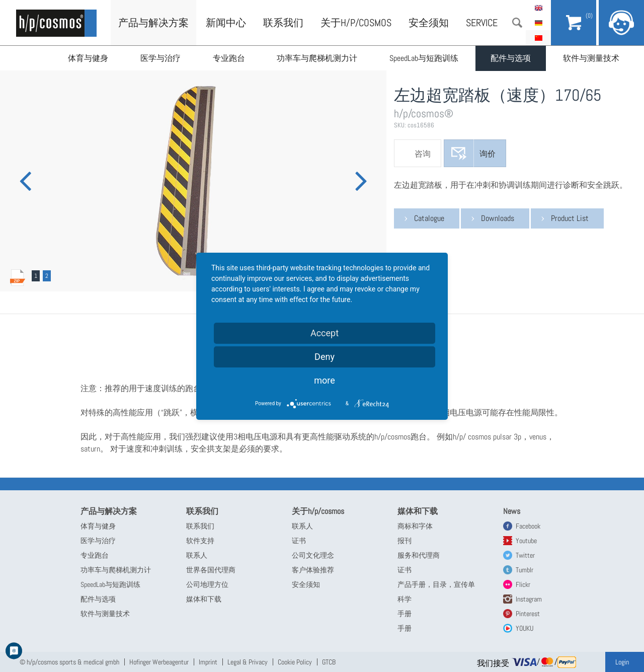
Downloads (498, 218)
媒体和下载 (204, 599)
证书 (299, 541)
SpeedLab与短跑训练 (424, 58)
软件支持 (200, 541)
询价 (488, 154)
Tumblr (525, 570)
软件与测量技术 (592, 58)
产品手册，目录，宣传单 (436, 584)
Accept (325, 333)
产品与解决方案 (153, 23)
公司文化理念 (313, 555)
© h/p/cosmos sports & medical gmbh (69, 662)
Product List (570, 218)
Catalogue (429, 218)
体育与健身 (88, 58)
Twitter (525, 555)
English (538, 8)
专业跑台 (229, 58)
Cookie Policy (295, 662)
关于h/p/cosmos (356, 23)
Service (482, 23)
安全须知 (429, 23)
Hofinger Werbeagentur (159, 662)
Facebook (528, 526)
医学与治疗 (160, 58)
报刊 (405, 541)
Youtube (526, 541)
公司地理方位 (207, 584)
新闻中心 (226, 23)
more (325, 380)
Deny (325, 357)
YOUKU (525, 628)
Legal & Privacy (248, 662)
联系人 (197, 555)
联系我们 (283, 23)
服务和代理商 (419, 555)
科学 (405, 599)
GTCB (329, 662)
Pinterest (528, 614)
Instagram (529, 599)
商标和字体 (415, 526)
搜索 (517, 23)
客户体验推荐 (313, 570)
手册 (405, 614)
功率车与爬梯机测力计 (317, 58)
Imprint (208, 662)
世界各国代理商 (211, 570)
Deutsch (538, 23)
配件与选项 (511, 58)
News (512, 511)
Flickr (523, 584)
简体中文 (538, 38)
